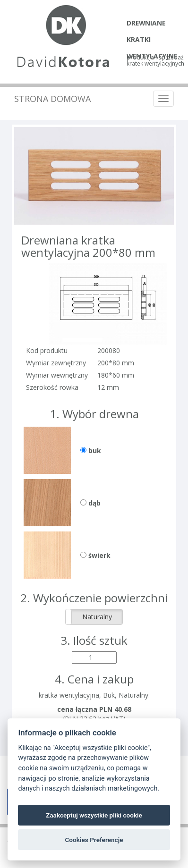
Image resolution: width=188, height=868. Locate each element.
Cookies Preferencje (94, 840)
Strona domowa (52, 99)
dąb (90, 503)
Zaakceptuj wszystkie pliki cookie (94, 815)
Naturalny (97, 617)
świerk (95, 555)
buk (91, 451)
